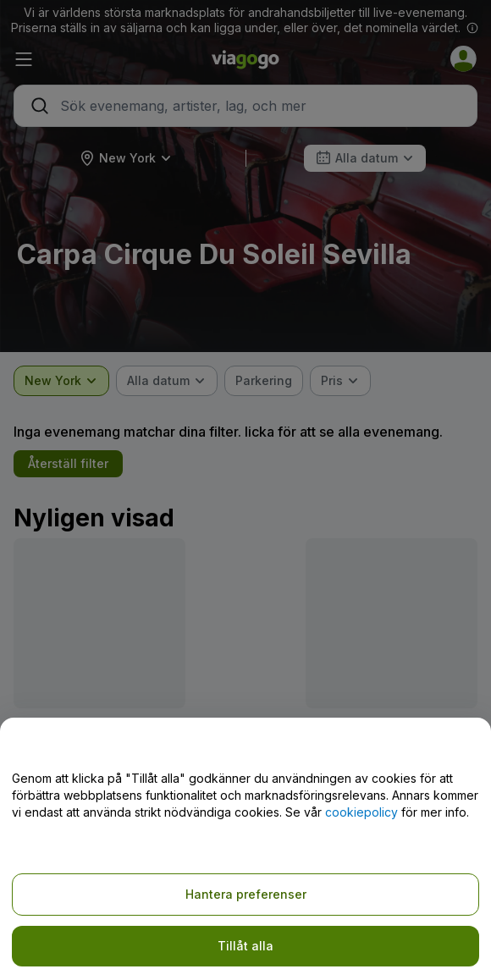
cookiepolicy (361, 812)
